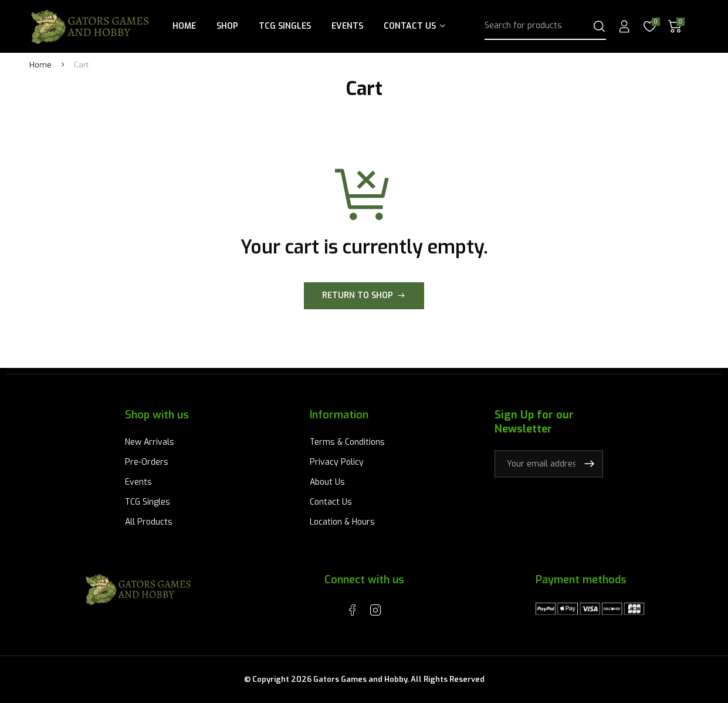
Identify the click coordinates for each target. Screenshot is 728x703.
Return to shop (358, 295)
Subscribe (589, 464)
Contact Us (410, 26)
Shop (227, 26)
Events (347, 26)
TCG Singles (285, 26)
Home (184, 26)
